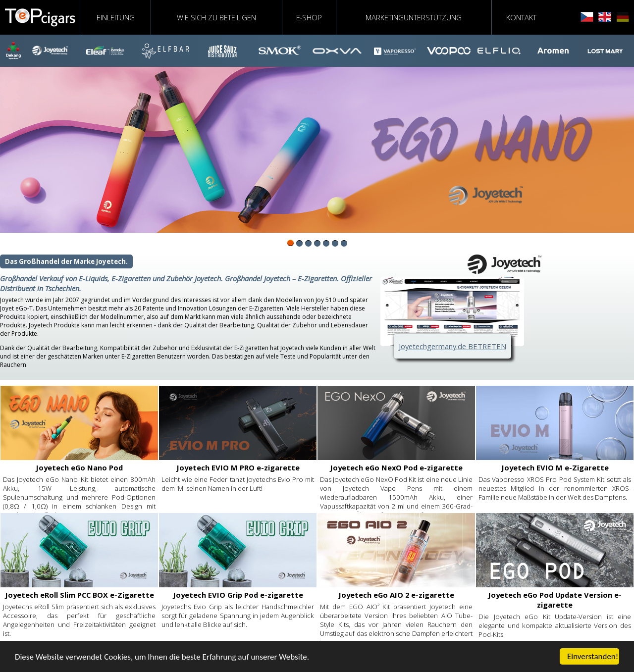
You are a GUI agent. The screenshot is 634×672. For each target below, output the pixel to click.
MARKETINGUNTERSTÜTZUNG (414, 17)
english (605, 17)
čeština (587, 17)
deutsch (623, 17)
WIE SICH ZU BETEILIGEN (216, 17)
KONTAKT (521, 17)
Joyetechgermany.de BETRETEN (452, 346)
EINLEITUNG (116, 17)
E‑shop (309, 17)
